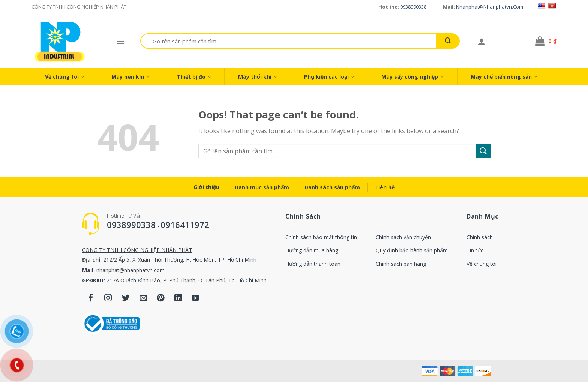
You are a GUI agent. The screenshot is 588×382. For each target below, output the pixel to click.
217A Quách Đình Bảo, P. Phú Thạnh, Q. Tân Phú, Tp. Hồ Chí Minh (187, 280)
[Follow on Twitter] (126, 299)
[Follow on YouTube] (196, 299)
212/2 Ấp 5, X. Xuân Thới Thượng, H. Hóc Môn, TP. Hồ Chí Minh (180, 260)
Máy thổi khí (258, 77)
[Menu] (120, 41)
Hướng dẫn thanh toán (313, 264)
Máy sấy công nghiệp (412, 77)
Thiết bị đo (194, 77)
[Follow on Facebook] (91, 299)
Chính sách (480, 237)
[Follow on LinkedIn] (178, 299)
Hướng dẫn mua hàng (312, 250)
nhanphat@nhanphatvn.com (490, 7)
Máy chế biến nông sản (504, 77)
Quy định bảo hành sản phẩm (412, 250)
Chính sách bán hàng (401, 264)
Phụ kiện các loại (329, 77)
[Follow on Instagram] (108, 299)
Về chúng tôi (65, 77)
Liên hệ (385, 187)
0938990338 (413, 7)
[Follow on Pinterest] (161, 299)
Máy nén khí (130, 77)
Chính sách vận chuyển (403, 237)
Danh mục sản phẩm (262, 187)
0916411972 (185, 225)
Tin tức (475, 250)
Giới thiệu (206, 187)
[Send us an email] (143, 299)
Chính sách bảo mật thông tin (321, 237)
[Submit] (448, 41)
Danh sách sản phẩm (332, 187)
